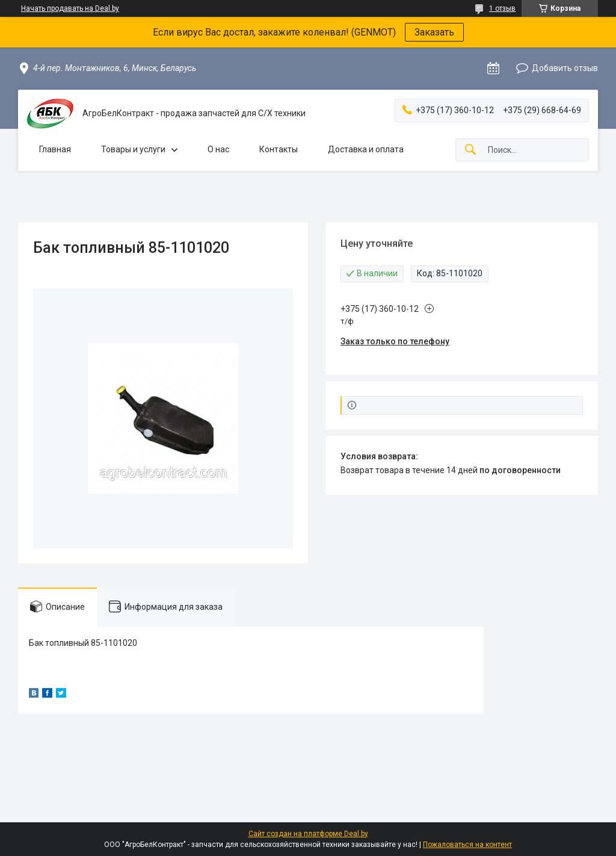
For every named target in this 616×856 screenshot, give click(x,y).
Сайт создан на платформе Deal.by (308, 834)
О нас (218, 149)
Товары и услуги (133, 149)
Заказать (434, 32)
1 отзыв (502, 8)
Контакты (279, 149)
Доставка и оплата (366, 149)
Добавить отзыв (565, 68)
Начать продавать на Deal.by (70, 8)
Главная (55, 149)
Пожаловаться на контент (467, 845)
